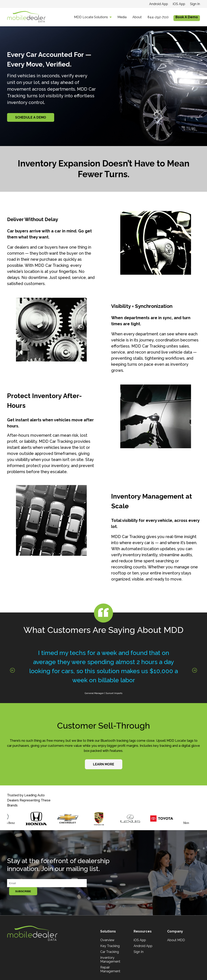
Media (122, 17)
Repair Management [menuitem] (110, 969)
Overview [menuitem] (107, 940)
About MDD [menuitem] (176, 940)
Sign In (195, 4)
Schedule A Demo (31, 117)
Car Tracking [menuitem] (110, 952)
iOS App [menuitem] (140, 940)
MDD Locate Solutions (91, 17)
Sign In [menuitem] (139, 952)
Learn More (104, 764)
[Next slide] (195, 670)
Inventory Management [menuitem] (110, 960)
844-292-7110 (158, 17)
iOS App (179, 4)
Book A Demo (187, 17)
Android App (159, 4)
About (137, 17)
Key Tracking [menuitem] (110, 946)
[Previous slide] (12, 670)
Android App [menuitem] (143, 946)
